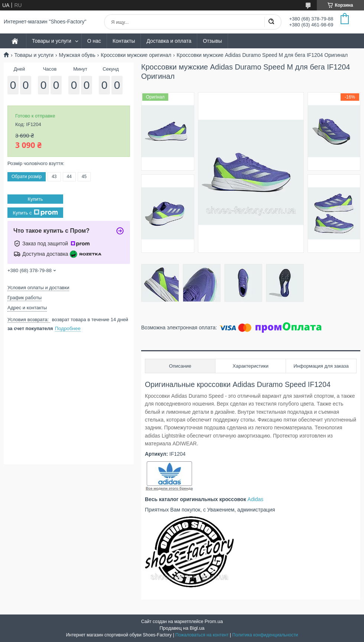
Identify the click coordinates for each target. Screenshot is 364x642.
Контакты (124, 41)
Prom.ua (214, 621)
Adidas (255, 499)
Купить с (35, 213)
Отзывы (212, 41)
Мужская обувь (77, 55)
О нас (94, 41)
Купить (35, 199)
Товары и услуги (52, 41)
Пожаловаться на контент (202, 635)
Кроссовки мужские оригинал (136, 55)
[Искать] (271, 22)
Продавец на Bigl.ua (182, 628)
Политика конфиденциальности (265, 635)
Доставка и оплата (169, 41)
